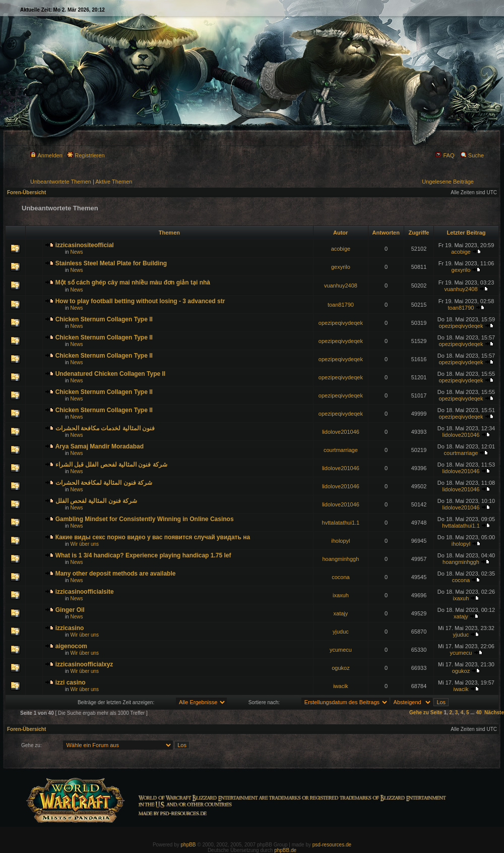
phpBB (188, 845)
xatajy (341, 613)
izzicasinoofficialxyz (84, 664)
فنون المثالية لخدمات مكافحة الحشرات (105, 428)
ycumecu (341, 650)
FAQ (445, 155)
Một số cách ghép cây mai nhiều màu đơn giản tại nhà (133, 282)
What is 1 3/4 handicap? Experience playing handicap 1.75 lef (143, 555)
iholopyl (340, 541)
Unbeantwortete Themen (61, 182)
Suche (472, 155)
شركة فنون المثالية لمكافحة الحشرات (104, 483)
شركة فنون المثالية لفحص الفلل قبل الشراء (111, 465)
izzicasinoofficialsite (85, 592)
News (76, 252)
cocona (340, 577)
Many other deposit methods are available (116, 574)
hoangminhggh (341, 559)
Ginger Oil (70, 610)
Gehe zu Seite (426, 713)
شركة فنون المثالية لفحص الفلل (96, 501)
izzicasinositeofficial (85, 245)
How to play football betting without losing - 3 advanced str (140, 301)
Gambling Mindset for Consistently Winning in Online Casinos (145, 519)
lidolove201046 (341, 432)
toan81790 (341, 305)
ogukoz (340, 668)
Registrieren (86, 155)
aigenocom (71, 646)
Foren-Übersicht (26, 192)
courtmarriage (341, 450)
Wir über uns (84, 544)
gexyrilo (341, 267)
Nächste (494, 713)
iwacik (341, 686)
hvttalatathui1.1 (341, 523)
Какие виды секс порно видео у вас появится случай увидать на (153, 537)
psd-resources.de (332, 845)
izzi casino (71, 683)
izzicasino (70, 628)
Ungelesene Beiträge (448, 182)
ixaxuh (341, 595)
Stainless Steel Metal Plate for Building (111, 263)
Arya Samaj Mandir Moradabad (100, 446)
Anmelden (46, 155)
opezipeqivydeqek (341, 323)
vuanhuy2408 (341, 286)
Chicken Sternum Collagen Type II (104, 319)
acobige (341, 249)
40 (479, 713)
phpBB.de (285, 850)
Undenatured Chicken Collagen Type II (110, 374)
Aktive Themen (114, 182)
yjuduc (341, 632)
